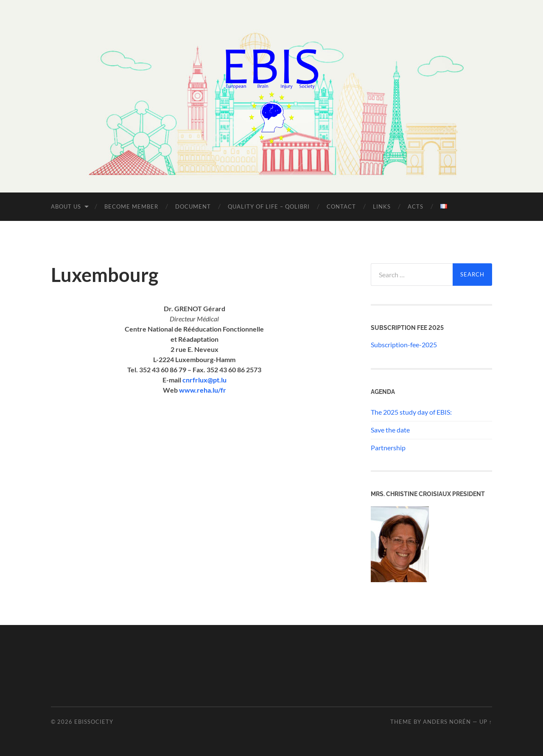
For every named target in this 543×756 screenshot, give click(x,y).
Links (382, 206)
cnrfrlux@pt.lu (204, 380)
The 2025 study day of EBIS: (411, 412)
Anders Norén (447, 722)
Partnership (388, 448)
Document (193, 206)
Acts (416, 206)
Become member (131, 206)
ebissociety (94, 722)
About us (66, 206)
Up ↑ (486, 722)
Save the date (390, 430)
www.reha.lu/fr (203, 390)
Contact (341, 206)
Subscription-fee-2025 (404, 345)
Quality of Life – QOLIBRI (269, 206)
